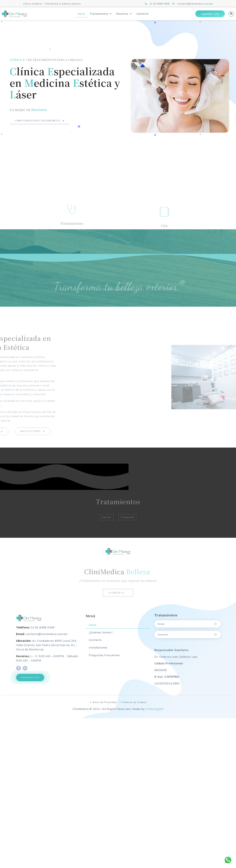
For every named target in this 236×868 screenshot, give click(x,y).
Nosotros (124, 14)
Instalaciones (98, 650)
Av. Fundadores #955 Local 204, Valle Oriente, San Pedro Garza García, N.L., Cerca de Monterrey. (47, 648)
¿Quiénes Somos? (101, 635)
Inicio (81, 14)
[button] (30, 680)
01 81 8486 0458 (43, 630)
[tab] (188, 627)
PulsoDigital (155, 712)
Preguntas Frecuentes (104, 658)
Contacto (142, 14)
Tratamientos (101, 14)
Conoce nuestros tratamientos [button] (40, 124)
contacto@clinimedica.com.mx (47, 637)
